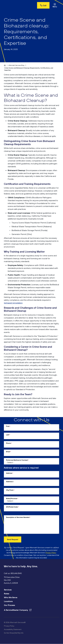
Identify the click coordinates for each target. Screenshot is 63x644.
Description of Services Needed (18, 517)
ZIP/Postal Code (12, 507)
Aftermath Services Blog (17, 65)
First (8, 426)
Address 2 (10, 482)
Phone (8, 443)
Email (8, 452)
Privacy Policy (9, 626)
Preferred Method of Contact (17, 460)
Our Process (9, 605)
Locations (8, 601)
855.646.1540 (16, 573)
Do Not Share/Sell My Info (14, 633)
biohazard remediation (13, 303)
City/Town (10, 490)
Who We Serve (11, 597)
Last (8, 435)
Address (9, 473)
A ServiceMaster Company (18, 610)
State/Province (12, 498)
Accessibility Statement (13, 629)
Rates (7, 594)
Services (8, 590)
